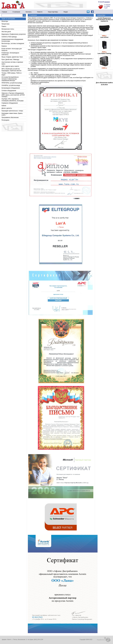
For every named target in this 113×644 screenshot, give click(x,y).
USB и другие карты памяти (10, 66)
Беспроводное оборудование (11, 88)
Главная (4, 12)
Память (4, 26)
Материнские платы (8, 29)
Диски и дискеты (7, 108)
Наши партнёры (53, 12)
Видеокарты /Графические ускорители (14, 34)
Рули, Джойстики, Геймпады (10, 60)
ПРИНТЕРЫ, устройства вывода (12, 83)
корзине (107, 2)
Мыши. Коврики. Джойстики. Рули (12, 57)
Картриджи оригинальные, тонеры (12, 111)
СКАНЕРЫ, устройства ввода (11, 85)
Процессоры (6, 24)
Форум (66, 12)
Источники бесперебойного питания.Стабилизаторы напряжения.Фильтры (10, 79)
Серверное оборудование (10, 103)
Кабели (4, 106)
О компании (16, 12)
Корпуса (4, 46)
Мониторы (5, 21)
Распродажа (5, 120)
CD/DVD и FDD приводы (9, 37)
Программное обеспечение (10, 117)
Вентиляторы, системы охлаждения (13, 44)
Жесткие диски (6, 32)
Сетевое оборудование (9, 91)
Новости (40, 12)
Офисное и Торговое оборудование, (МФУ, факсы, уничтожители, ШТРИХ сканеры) (13, 95)
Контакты (29, 12)
